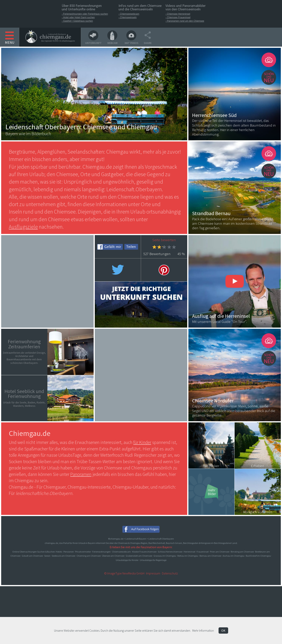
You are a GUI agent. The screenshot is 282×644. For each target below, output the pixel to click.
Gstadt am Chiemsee (32, 556)
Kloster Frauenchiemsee (144, 552)
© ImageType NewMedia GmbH (124, 573)
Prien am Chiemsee (220, 552)
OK (223, 630)
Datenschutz (170, 573)
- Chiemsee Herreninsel (178, 14)
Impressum (153, 573)
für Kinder (142, 442)
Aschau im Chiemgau (234, 556)
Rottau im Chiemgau (188, 556)
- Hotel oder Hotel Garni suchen (78, 17)
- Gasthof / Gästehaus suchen (77, 21)
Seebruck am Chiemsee (63, 556)
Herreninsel (189, 552)
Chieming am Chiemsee (89, 556)
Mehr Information (203, 630)
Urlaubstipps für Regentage (153, 560)
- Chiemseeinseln (128, 17)
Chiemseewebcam (121, 552)
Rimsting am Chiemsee (242, 552)
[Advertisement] (47, 281)
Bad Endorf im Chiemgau (258, 556)
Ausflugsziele (23, 227)
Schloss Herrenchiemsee (170, 552)
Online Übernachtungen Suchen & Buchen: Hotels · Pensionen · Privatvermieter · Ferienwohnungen (62, 552)
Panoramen (81, 474)
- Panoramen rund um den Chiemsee (185, 21)
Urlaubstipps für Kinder (127, 560)
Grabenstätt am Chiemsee (139, 556)
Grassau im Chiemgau (165, 556)
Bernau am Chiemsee (210, 556)
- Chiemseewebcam (129, 14)
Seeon (47, 556)
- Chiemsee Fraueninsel (178, 17)
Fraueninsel (203, 552)
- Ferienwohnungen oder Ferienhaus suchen (85, 14)
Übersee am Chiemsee (113, 556)
